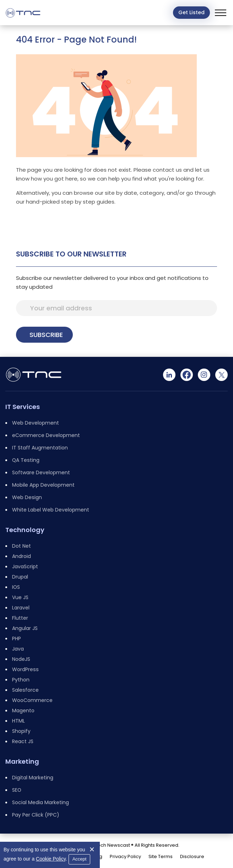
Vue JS (20, 597)
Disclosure (192, 856)
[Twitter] (221, 375)
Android (21, 556)
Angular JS (25, 628)
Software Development (41, 472)
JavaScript (25, 566)
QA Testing (26, 460)
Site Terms (161, 856)
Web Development (36, 423)
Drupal (20, 577)
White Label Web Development (51, 510)
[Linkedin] (169, 375)
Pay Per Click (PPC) (36, 815)
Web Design (27, 497)
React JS (23, 741)
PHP (17, 638)
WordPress (25, 669)
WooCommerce (32, 700)
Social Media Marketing (40, 802)
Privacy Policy (125, 856)
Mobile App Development (43, 485)
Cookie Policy (51, 859)
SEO (17, 790)
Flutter (20, 618)
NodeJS (21, 659)
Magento (23, 711)
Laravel (21, 608)
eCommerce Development (46, 435)
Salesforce (25, 690)
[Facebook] (187, 375)
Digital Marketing (33, 778)
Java (18, 649)
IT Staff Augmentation (40, 448)
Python (21, 680)
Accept (80, 859)
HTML (18, 721)
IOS (16, 587)
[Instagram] (204, 375)
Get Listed (191, 12)
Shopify (21, 731)
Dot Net (21, 546)
